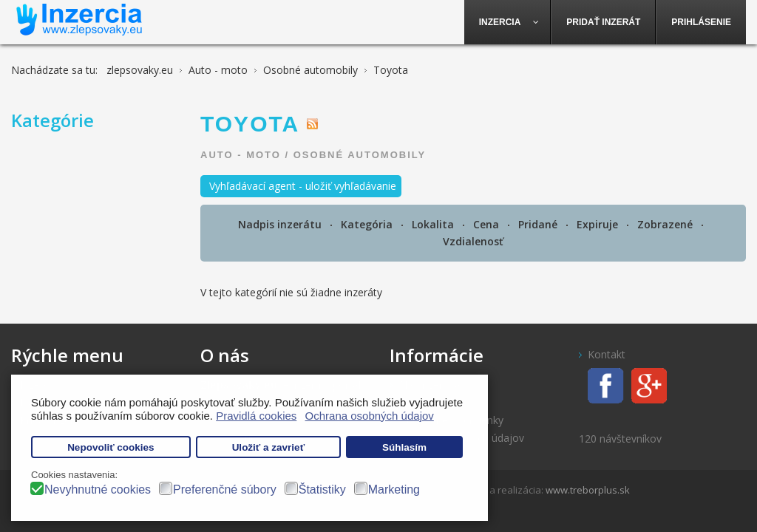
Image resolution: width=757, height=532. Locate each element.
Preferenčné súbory (225, 490)
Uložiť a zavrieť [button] (268, 447)
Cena (488, 224)
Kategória (368, 224)
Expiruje (599, 224)
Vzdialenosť (473, 241)
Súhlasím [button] (404, 447)
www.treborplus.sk (588, 490)
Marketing (394, 490)
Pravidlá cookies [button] (256, 416)
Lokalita (434, 224)
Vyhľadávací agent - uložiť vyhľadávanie (303, 186)
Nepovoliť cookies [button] (111, 447)
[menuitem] (508, 22)
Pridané (539, 224)
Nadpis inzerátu (281, 224)
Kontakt (607, 354)
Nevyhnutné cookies (98, 490)
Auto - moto (241, 155)
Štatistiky (322, 490)
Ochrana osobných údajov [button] (370, 416)
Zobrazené (666, 224)
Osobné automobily (360, 155)
